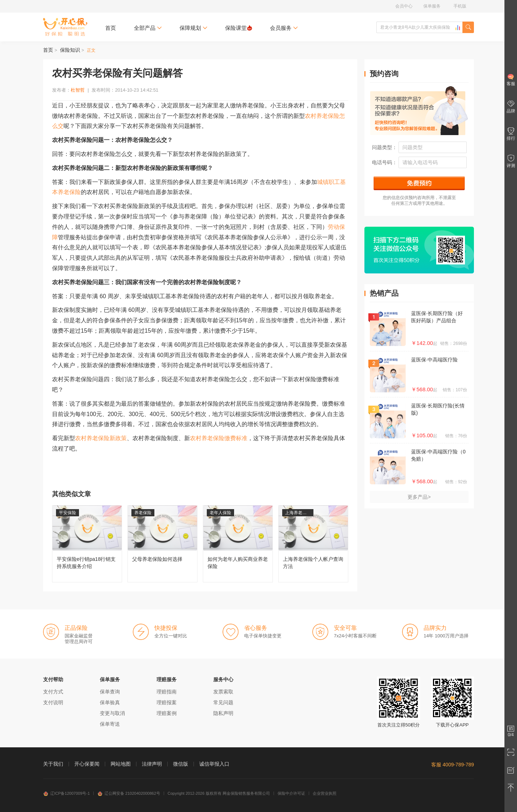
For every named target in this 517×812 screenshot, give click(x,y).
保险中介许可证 (291, 793)
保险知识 (70, 50)
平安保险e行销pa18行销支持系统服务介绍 (87, 544)
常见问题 (223, 702)
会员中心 (404, 6)
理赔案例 (167, 713)
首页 (111, 28)
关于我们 (53, 764)
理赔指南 (167, 692)
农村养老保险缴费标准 (219, 438)
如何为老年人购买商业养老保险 (238, 544)
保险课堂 (239, 28)
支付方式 (53, 692)
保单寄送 (110, 724)
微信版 (181, 764)
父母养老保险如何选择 (162, 544)
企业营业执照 (325, 793)
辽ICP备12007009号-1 (66, 793)
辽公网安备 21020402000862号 (129, 793)
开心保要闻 (87, 764)
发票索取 (223, 692)
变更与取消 (112, 713)
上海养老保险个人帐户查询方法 (313, 544)
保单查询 (110, 692)
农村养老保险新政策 (101, 438)
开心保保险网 (65, 27)
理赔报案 (167, 702)
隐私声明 (223, 713)
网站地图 (121, 764)
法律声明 (152, 764)
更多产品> (419, 497)
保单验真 (110, 702)
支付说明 (53, 702)
